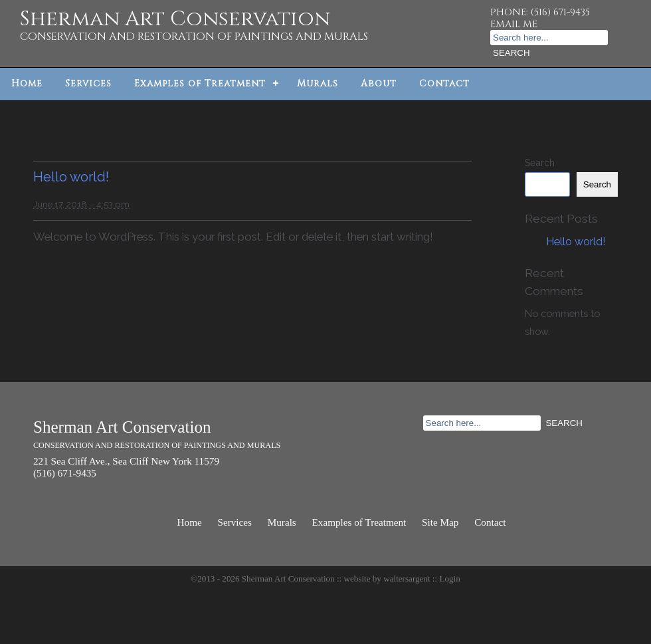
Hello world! (71, 177)
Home (27, 83)
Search (540, 162)
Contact (444, 83)
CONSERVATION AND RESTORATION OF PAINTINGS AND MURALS (194, 37)
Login (449, 579)
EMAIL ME (514, 24)
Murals (318, 83)
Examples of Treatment (200, 83)
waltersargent (407, 579)
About (379, 83)
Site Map (440, 522)
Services (88, 83)
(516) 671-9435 (560, 12)
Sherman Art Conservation (175, 19)
